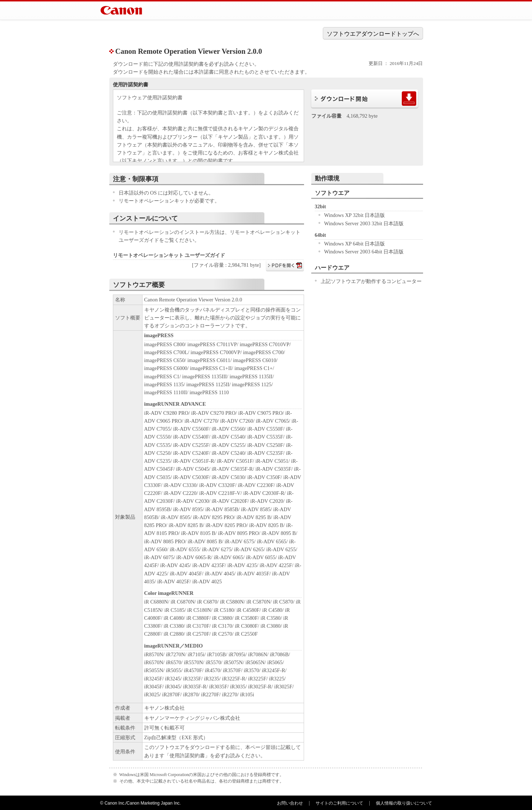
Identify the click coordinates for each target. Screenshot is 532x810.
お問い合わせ (290, 803)
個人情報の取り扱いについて (404, 803)
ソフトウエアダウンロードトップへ (373, 34)
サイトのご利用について (339, 803)
